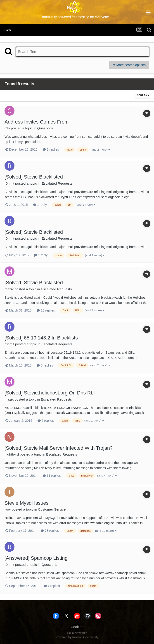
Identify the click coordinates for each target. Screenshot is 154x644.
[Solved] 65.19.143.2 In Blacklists (41, 338)
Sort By (143, 95)
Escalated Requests (57, 183)
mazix (9, 289)
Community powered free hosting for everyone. (75, 17)
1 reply (40, 205)
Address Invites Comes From (37, 122)
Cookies (77, 627)
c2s (7, 128)
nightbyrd (12, 454)
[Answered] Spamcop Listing (36, 558)
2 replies (51, 149)
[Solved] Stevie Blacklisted (34, 177)
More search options (129, 65)
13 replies (46, 310)
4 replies (52, 586)
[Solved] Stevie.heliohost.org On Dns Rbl (50, 393)
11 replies (52, 476)
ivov (8, 509)
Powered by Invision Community (77, 637)
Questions (45, 128)
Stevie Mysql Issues (26, 503)
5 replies (45, 365)
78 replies (50, 531)
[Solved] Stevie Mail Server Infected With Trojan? (59, 448)
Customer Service (52, 509)
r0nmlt (9, 183)
